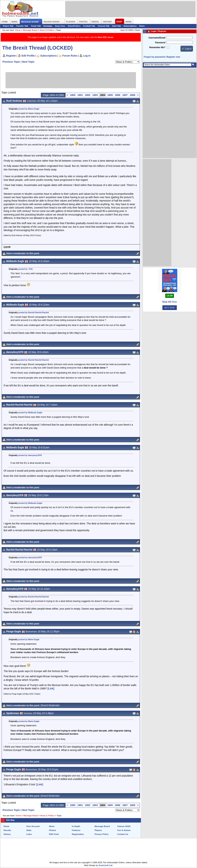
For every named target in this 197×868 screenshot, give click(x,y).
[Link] (51, 688)
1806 (118, 95)
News (52, 826)
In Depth (76, 826)
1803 (95, 95)
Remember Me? (157, 47)
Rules (142, 26)
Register (11, 56)
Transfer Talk (22, 26)
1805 (110, 95)
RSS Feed (54, 834)
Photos (53, 830)
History (7, 834)
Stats (29, 830)
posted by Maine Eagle (29, 109)
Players (98, 830)
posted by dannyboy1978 (30, 455)
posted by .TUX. (26, 269)
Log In (87, 56)
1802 (88, 95)
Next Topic (28, 62)
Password (160, 43)
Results (7, 830)
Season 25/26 (124, 826)
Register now (173, 57)
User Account (33, 826)
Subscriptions (130, 26)
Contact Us (123, 834)
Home (18, 30)
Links (29, 834)
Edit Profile (28, 56)
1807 (125, 95)
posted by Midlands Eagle (30, 413)
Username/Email (157, 38)
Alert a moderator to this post (23, 253)
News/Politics (74, 26)
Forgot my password (154, 57)
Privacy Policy (102, 834)
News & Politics (47, 30)
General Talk (104, 26)
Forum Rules (70, 56)
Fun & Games (124, 830)
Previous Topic (11, 62)
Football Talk (89, 26)
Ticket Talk (36, 26)
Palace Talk (8, 26)
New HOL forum (106, 37)
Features (76, 830)
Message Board (30, 30)
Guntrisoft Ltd (106, 865)
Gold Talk (116, 26)
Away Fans (60, 26)
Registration (78, 834)
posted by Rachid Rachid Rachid (33, 312)
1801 (80, 95)
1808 (132, 95)
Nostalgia (48, 26)
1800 (73, 95)
